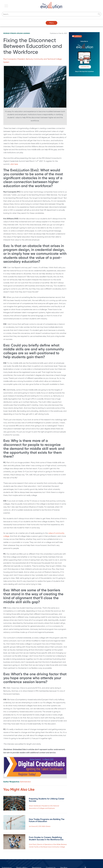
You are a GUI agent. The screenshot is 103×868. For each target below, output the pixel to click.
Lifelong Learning (23, 33)
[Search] (51, 14)
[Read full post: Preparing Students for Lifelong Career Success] (14, 804)
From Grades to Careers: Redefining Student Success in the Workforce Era (46, 838)
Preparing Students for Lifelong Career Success (47, 800)
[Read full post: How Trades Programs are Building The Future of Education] (14, 823)
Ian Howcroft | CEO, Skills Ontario (40, 826)
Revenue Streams (10, 33)
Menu (51, 23)
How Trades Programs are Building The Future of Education (47, 820)
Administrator (25, 782)
